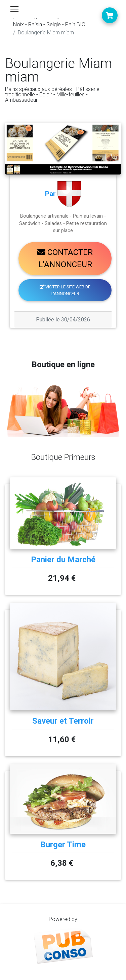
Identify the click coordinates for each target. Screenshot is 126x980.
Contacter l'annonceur (65, 258)
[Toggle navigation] (14, 9)
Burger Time (63, 844)
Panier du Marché (63, 560)
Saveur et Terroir (63, 721)
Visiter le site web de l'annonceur (65, 290)
